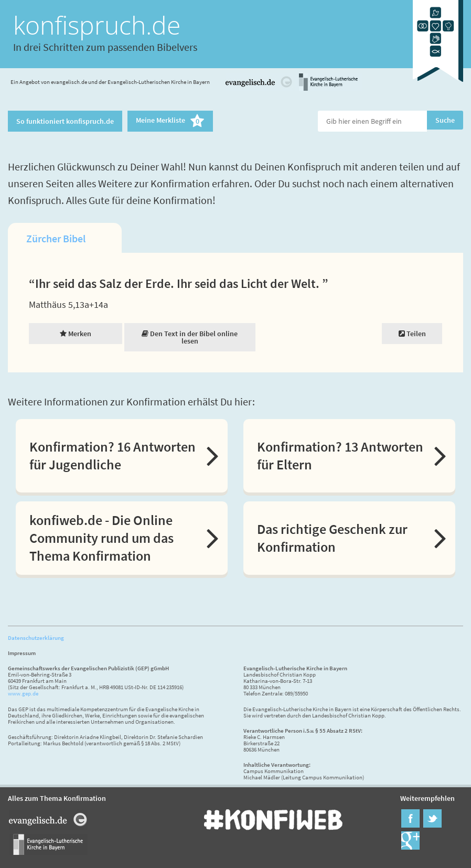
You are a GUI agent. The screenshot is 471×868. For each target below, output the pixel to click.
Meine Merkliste (170, 121)
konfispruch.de (97, 25)
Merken (76, 334)
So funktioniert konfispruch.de (65, 121)
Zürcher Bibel (56, 238)
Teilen (412, 334)
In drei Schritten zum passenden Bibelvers (105, 47)
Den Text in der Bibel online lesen (190, 337)
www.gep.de (23, 693)
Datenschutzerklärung (36, 638)
